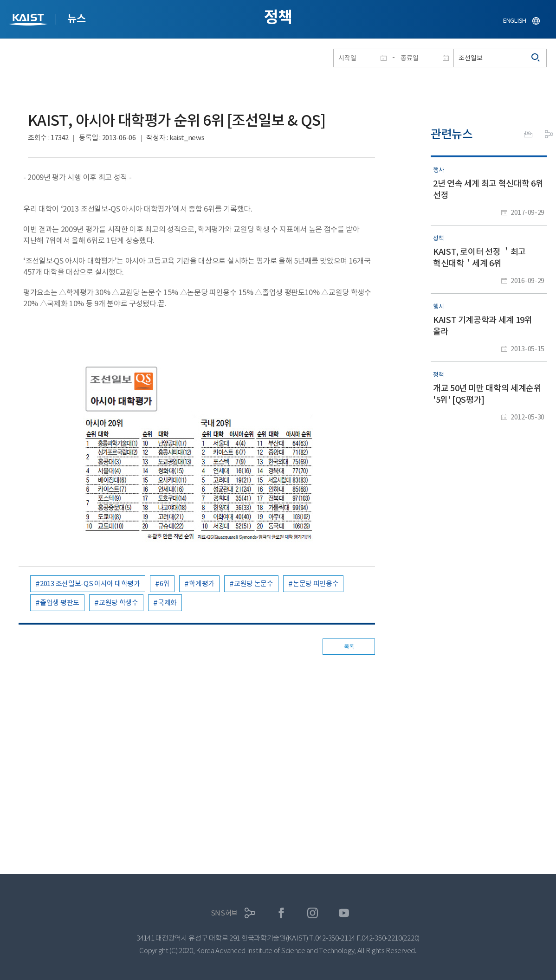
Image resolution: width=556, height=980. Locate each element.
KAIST (29, 21)
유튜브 (344, 913)
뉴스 (76, 19)
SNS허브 (224, 913)
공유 (549, 134)
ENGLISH (515, 21)
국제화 (167, 603)
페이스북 (281, 913)
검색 (536, 58)
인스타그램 (313, 913)
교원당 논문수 (254, 583)
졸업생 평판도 (60, 603)
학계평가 (202, 583)
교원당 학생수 (119, 603)
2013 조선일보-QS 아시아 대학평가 (90, 583)
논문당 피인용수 (316, 583)
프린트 (528, 134)
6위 (165, 583)
